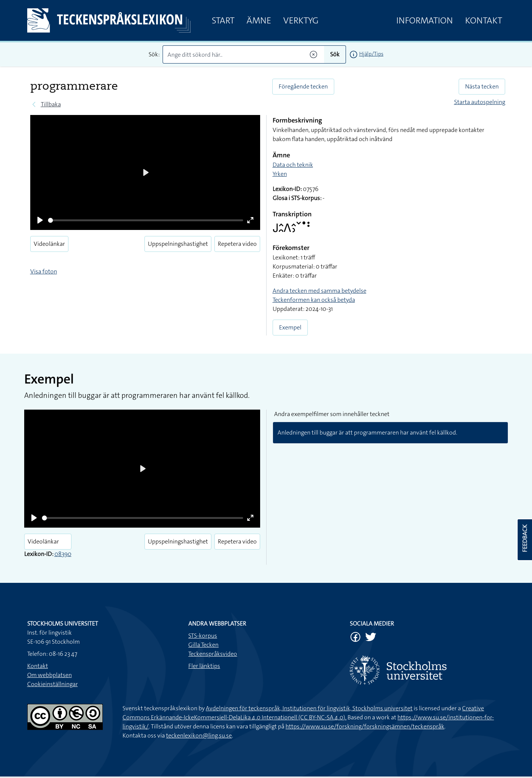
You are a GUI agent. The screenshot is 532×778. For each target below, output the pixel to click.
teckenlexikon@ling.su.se (199, 735)
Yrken (280, 174)
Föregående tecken (303, 86)
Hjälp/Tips (371, 54)
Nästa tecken (482, 86)
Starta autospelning (480, 102)
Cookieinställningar (53, 684)
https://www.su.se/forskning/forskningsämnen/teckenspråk (365, 726)
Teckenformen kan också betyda (314, 300)
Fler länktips (204, 666)
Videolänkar (49, 244)
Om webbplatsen (50, 675)
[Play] (40, 220)
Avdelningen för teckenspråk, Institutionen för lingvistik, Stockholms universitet (309, 708)
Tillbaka (51, 104)
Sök (335, 54)
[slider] (146, 220)
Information (425, 20)
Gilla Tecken (203, 645)
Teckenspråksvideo (213, 654)
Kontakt (484, 20)
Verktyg (301, 20)
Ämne (259, 20)
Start (223, 20)
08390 (63, 554)
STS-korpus (203, 636)
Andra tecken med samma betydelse (320, 291)
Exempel (290, 327)
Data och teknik (293, 165)
